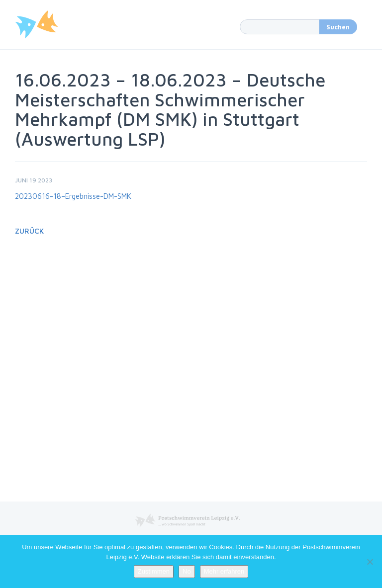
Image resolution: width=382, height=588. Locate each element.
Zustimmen (154, 571)
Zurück (29, 231)
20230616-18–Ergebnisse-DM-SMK (73, 196)
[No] (370, 562)
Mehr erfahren (224, 571)
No (187, 571)
